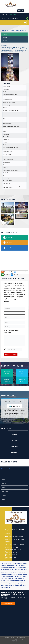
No (6, 332)
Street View (8, 243)
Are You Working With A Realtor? (12, 331)
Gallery (3, 476)
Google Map (8, 238)
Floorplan (14, 435)
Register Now (5, 503)
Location (5, 41)
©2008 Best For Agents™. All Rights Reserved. (15, 637)
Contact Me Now (8, 604)
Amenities (7, 248)
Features (5, 37)
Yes (10, 332)
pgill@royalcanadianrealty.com (15, 537)
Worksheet (14, 452)
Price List (14, 440)
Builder (3, 499)
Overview (5, 34)
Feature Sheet (14, 446)
